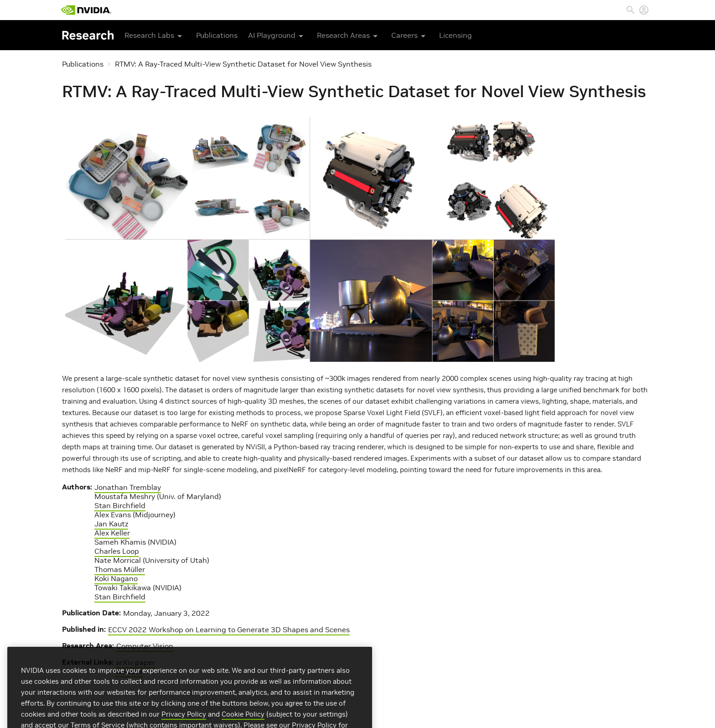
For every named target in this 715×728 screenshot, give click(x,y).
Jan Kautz (111, 524)
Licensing (456, 35)
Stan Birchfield (120, 505)
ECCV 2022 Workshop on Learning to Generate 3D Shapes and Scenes (229, 629)
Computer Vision (145, 646)
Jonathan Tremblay (128, 487)
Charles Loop (117, 551)
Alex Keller (112, 533)
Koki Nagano (116, 578)
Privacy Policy (184, 723)
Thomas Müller (120, 569)
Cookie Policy (243, 723)
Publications (217, 35)
